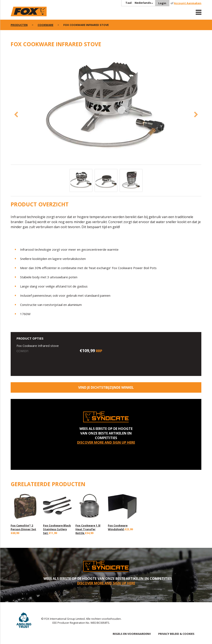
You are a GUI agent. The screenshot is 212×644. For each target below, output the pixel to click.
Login (162, 3)
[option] (106, 108)
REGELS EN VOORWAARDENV (132, 634)
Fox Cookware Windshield (118, 527)
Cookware (45, 25)
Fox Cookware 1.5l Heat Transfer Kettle (88, 529)
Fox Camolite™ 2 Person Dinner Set (23, 527)
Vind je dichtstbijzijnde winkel (106, 387)
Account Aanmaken (188, 3)
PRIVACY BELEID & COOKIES (176, 634)
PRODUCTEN (19, 25)
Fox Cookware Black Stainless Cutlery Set (57, 529)
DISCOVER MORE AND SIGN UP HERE (106, 442)
